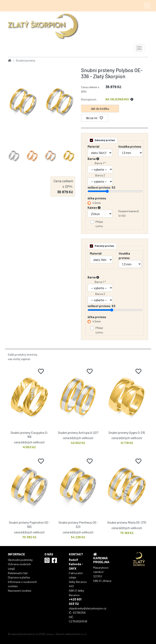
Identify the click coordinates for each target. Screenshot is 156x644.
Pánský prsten (104, 246)
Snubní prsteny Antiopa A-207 (78, 432)
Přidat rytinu (99, 224)
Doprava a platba (19, 577)
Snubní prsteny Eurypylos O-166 (29, 435)
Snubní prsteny (26, 60)
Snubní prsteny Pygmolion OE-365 (29, 524)
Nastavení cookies (20, 591)
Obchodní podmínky (20, 560)
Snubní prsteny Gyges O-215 (127, 432)
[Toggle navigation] (147, 6)
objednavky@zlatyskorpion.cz (88, 608)
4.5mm (97, 203)
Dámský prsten (105, 140)
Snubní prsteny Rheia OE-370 (127, 522)
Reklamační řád (18, 573)
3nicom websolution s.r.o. (71, 634)
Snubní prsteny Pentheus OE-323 (78, 524)
